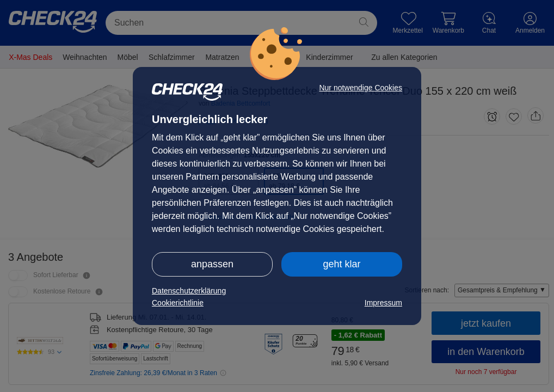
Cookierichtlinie (178, 303)
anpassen (212, 264)
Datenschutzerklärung (189, 291)
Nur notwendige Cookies (361, 88)
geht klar (341, 264)
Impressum (383, 303)
